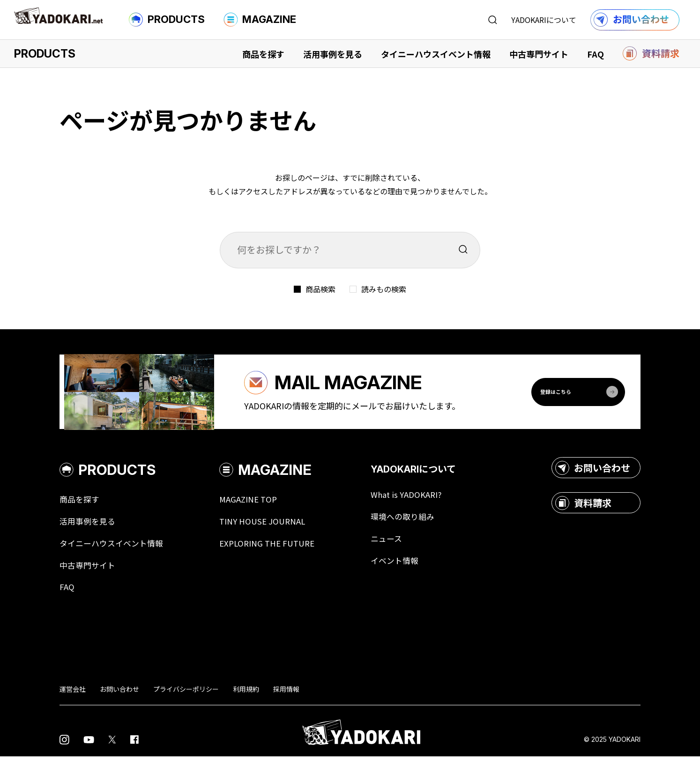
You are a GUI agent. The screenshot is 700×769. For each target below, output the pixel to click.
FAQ (596, 54)
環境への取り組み (415, 527)
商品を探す (263, 54)
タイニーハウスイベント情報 (436, 54)
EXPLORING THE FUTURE (275, 555)
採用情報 (286, 702)
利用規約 (246, 702)
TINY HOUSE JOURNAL (269, 532)
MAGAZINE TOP (255, 510)
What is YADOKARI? (418, 505)
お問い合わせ (593, 478)
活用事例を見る (333, 54)
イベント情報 (406, 572)
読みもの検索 (384, 289)
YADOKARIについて (544, 20)
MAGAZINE (260, 20)
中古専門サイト (539, 54)
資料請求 (583, 513)
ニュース (398, 550)
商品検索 (320, 289)
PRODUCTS (167, 20)
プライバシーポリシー (186, 702)
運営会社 (73, 702)
